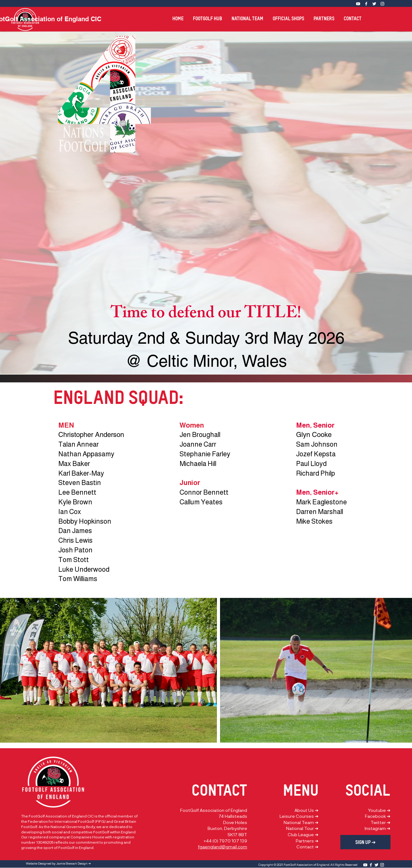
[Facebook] (366, 4)
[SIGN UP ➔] (365, 842)
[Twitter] (374, 4)
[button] (208, 16)
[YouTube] (365, 865)
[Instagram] (382, 4)
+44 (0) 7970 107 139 (225, 841)
